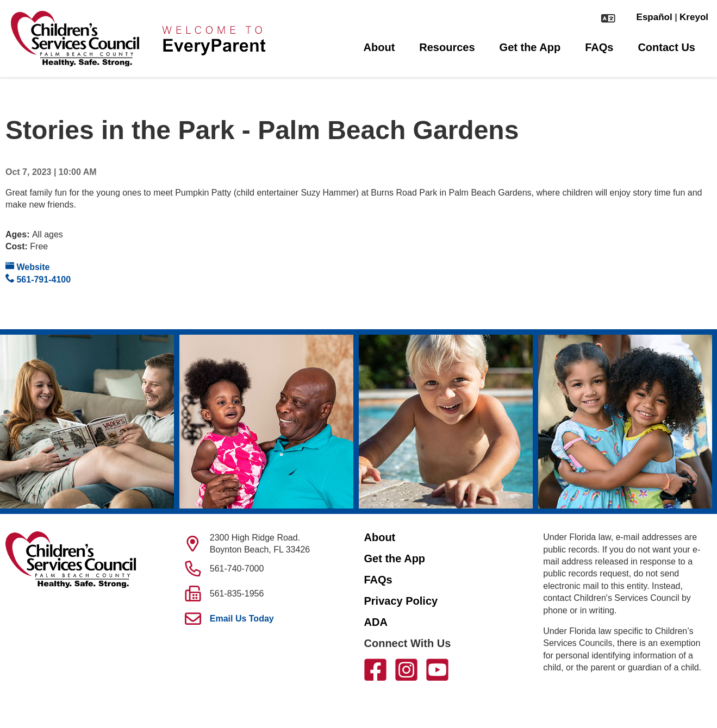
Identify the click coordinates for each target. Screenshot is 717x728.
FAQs (599, 47)
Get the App (530, 47)
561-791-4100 (38, 279)
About (379, 47)
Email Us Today (242, 619)
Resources (447, 47)
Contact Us (666, 47)
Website (28, 266)
